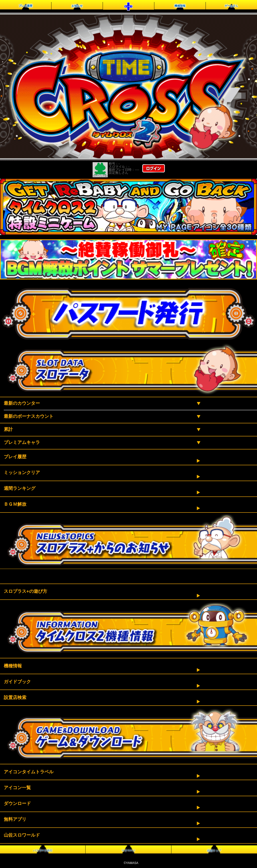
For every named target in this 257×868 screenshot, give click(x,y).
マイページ (128, 850)
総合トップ (214, 850)
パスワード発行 (43, 850)
